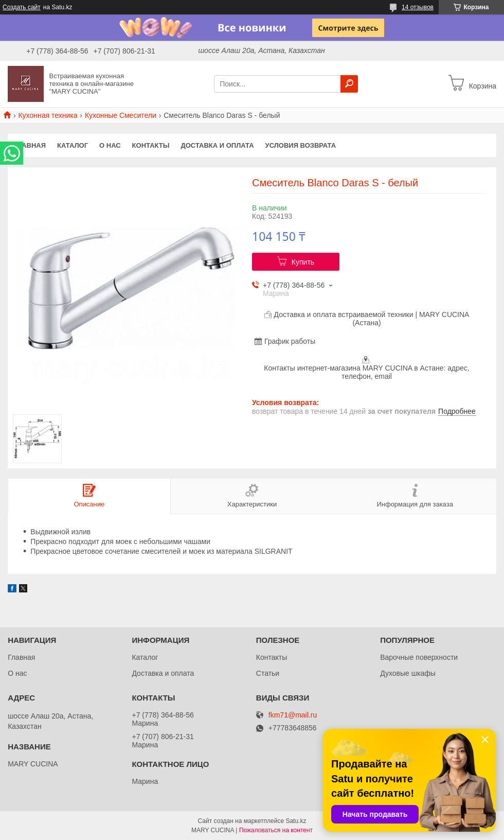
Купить (303, 262)
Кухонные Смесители (121, 115)
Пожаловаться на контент (276, 830)
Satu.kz (296, 821)
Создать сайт (22, 7)
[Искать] (349, 84)
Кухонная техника (48, 115)
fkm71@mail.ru (293, 715)
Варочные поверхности (419, 657)
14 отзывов (418, 7)
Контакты (151, 145)
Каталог (73, 145)
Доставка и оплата (217, 145)
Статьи (268, 673)
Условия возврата (301, 145)
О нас (110, 145)
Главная (30, 145)
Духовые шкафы (408, 673)
